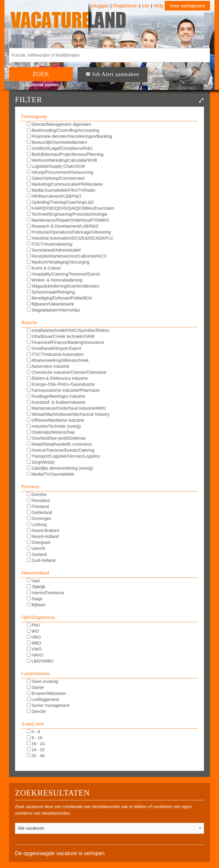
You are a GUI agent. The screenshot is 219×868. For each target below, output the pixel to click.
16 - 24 (36, 744)
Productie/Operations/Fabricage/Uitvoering (69, 232)
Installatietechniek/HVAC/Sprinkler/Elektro (68, 330)
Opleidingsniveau (38, 617)
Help (158, 6)
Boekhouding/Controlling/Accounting (63, 130)
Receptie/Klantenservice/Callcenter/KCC (67, 256)
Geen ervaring (43, 681)
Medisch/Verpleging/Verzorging (58, 262)
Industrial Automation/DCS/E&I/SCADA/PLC (70, 238)
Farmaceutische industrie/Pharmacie (63, 390)
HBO (34, 637)
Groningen (39, 518)
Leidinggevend (43, 699)
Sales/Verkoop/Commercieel (56, 178)
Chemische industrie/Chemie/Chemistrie (67, 372)
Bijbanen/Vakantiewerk (50, 304)
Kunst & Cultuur (44, 268)
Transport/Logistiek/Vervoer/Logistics (64, 456)
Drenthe (37, 495)
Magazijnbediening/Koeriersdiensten (63, 286)
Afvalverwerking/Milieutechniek (58, 360)
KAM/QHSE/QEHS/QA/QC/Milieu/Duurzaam (70, 208)
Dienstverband (35, 573)
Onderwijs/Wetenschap (51, 432)
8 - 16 (35, 738)
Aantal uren (33, 724)
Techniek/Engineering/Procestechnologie (67, 214)
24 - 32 (36, 750)
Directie (36, 711)
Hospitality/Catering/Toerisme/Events (64, 274)
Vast (33, 581)
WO (33, 631)
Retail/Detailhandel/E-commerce (59, 444)
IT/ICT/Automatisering (50, 244)
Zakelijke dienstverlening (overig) (60, 468)
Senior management (48, 705)
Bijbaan (36, 605)
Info (146, 6)
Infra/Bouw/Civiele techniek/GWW (61, 336)
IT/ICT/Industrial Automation (55, 354)
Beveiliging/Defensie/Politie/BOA (59, 298)
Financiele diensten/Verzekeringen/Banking (69, 136)
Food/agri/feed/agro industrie (56, 396)
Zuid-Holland (41, 560)
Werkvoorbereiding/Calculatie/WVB (62, 160)
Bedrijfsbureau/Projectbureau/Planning (65, 154)
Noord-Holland (43, 536)
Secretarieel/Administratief (54, 250)
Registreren (126, 6)
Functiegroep (34, 116)
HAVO (35, 655)
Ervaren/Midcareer (46, 693)
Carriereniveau (36, 673)
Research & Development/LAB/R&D (63, 226)
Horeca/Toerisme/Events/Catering (61, 450)
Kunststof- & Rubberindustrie (56, 402)
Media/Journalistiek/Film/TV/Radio (61, 190)
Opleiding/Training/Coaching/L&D (60, 202)
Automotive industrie (48, 366)
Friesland (38, 506)
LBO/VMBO (40, 661)
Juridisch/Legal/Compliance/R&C (60, 148)
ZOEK (41, 74)
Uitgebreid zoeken (41, 85)
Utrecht (36, 548)
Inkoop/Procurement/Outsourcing (60, 172)
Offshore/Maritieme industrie (55, 420)
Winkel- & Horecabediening (55, 280)
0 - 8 (33, 732)
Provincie (30, 487)
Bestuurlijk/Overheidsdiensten (57, 142)
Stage (35, 599)
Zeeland (37, 554)
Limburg (37, 524)
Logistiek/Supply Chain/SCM (56, 166)
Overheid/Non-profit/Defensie (56, 438)
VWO (34, 649)
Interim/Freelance (46, 593)
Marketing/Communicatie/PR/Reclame (65, 184)
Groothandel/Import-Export (54, 348)
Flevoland (38, 500)
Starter (36, 687)
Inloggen (100, 6)
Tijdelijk (36, 587)
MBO (34, 643)
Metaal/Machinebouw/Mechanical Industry (68, 414)
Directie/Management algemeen (59, 124)
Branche (29, 322)
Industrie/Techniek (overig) (54, 426)
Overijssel (38, 542)
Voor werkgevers (187, 6)
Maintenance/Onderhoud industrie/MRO (66, 408)
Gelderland (39, 512)
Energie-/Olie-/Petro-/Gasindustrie (61, 384)
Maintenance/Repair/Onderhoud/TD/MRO (68, 220)
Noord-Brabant (43, 530)
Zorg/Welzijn (41, 462)
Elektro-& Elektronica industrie (57, 378)
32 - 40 (36, 756)
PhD (33, 625)
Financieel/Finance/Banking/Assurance (65, 342)
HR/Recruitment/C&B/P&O (54, 196)
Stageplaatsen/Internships (53, 310)
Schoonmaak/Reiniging (51, 292)
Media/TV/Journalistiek (50, 474)
